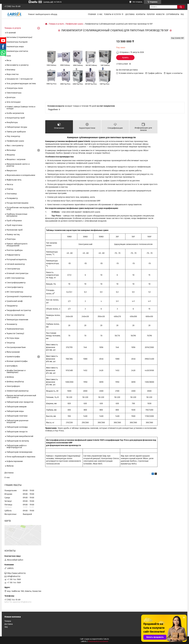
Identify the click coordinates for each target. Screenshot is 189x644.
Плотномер (12, 194)
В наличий (11, 33)
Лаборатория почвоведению (19, 452)
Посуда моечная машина (17, 203)
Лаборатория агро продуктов (20, 402)
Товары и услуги (112, 14)
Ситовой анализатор (16, 264)
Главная (92, 14)
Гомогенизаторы (14, 93)
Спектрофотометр (15, 287)
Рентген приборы (15, 250)
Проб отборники (14, 221)
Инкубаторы (12, 122)
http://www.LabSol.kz (17, 573)
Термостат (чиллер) (15, 333)
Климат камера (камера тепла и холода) (21, 108)
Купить (125, 58)
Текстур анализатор (15, 315)
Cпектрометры (13, 269)
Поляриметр (12, 198)
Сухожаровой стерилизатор (19, 297)
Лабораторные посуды (17, 127)
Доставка (130, 14)
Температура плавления (17, 320)
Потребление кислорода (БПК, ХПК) (20, 209)
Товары (8, 621)
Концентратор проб (16, 118)
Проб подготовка (14, 225)
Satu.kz (106, 639)
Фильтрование (13, 352)
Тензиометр (12, 324)
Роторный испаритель (17, 260)
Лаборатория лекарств (17, 432)
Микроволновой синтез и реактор (18, 165)
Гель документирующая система (21, 84)
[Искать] (181, 7)
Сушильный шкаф (15, 301)
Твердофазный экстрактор (19, 310)
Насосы (10, 184)
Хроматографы (13, 357)
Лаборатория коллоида (17, 427)
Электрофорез (13, 386)
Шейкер (10, 377)
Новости (160, 14)
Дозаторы (11, 97)
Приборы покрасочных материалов (17, 215)
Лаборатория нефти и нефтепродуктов (16, 446)
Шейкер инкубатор (15, 382)
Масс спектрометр (15, 146)
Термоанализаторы (15, 329)
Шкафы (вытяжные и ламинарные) (16, 371)
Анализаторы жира (15, 47)
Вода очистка (13, 74)
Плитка (10, 189)
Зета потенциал (14, 102)
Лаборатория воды (15, 411)
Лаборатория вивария (17, 407)
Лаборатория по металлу (18, 441)
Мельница (11, 150)
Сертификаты (173, 14)
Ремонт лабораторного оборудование (17, 245)
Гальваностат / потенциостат (20, 79)
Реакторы (11, 239)
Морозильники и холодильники (21, 175)
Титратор (11, 343)
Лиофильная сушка (74, 24)
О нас (100, 14)
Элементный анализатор (18, 391)
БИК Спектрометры (15, 278)
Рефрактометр (13, 255)
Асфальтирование (15, 461)
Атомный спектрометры (17, 273)
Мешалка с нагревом (16, 159)
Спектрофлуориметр (16, 283)
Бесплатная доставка (128, 70)
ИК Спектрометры (15, 292)
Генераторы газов (15, 88)
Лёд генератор (13, 136)
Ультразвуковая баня (16, 347)
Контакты (141, 14)
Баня (9, 56)
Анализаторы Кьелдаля (17, 42)
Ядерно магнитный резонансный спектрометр (21, 396)
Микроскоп (12, 171)
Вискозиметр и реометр (18, 65)
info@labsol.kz (14, 576)
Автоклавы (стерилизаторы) (19, 37)
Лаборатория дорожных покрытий (17, 421)
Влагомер (11, 70)
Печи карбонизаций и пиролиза (21, 457)
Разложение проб (15, 230)
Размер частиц (13, 234)
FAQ (182, 14)
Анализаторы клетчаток (17, 51)
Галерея (151, 14)
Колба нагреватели (15, 113)
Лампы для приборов (16, 132)
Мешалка (11, 155)
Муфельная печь (14, 180)
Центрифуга (12, 366)
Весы (9, 60)
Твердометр (12, 306)
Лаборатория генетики (17, 416)
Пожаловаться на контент (98, 641)
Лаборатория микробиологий (20, 436)
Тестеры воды (13, 338)
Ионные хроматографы (17, 361)
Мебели (10, 466)
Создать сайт (48, 2)
